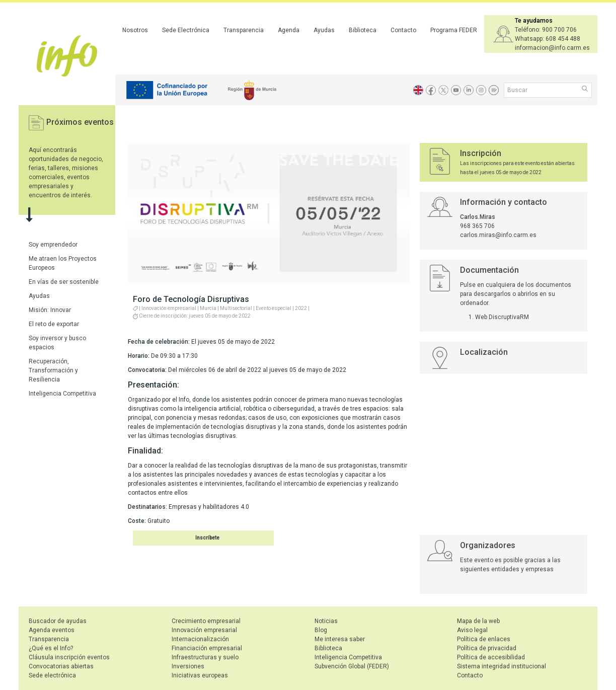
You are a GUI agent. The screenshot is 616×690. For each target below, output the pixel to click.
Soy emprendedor (53, 245)
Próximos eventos (80, 122)
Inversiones (188, 666)
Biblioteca (363, 30)
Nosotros (135, 30)
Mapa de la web (478, 621)
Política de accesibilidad (491, 657)
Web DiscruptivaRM (502, 317)
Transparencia (244, 30)
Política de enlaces (484, 639)
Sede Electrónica (186, 30)
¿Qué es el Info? (51, 648)
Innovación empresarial (204, 630)
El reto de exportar (54, 324)
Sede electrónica (52, 675)
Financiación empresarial (207, 648)
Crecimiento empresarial (206, 621)
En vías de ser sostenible (64, 282)
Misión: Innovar (50, 310)
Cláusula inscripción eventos (69, 657)
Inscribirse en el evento (191, 538)
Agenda (289, 30)
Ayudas (324, 30)
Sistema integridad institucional (502, 666)
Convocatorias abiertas (61, 666)
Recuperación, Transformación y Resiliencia (53, 370)
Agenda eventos (52, 630)
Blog (321, 630)
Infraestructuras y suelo (205, 657)
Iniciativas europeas (200, 675)
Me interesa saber (340, 639)
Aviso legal (472, 630)
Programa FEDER (454, 30)
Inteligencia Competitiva (62, 394)
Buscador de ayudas (58, 621)
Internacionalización (200, 639)
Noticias (326, 621)
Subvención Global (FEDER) (352, 666)
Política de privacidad (487, 648)
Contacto (403, 30)
